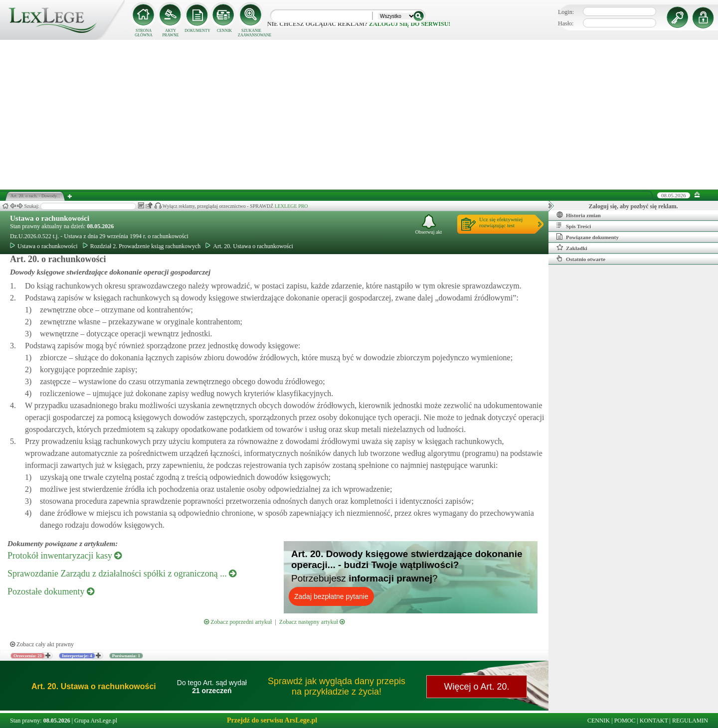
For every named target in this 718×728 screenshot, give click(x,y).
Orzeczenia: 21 (28, 656)
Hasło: (566, 23)
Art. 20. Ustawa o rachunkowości (249, 246)
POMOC (625, 721)
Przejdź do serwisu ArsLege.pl (272, 720)
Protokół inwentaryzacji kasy (65, 556)
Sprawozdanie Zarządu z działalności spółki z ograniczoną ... (122, 574)
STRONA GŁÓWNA (144, 33)
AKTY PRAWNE (170, 33)
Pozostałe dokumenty (51, 591)
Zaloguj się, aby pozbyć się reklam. (633, 206)
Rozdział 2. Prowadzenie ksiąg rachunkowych (142, 246)
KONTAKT (654, 721)
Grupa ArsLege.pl (96, 721)
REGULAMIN (690, 721)
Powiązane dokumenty (588, 237)
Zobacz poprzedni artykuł (238, 622)
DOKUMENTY (197, 31)
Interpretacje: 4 (77, 656)
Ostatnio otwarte (581, 259)
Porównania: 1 (126, 656)
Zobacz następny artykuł (312, 622)
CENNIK (224, 31)
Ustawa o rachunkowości (50, 218)
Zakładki (572, 248)
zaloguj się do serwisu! (410, 24)
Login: (566, 12)
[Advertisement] (359, 115)
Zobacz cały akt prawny (42, 644)
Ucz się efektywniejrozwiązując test (501, 222)
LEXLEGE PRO (291, 206)
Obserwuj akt (429, 224)
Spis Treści (574, 226)
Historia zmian (579, 215)
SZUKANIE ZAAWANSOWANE (251, 33)
